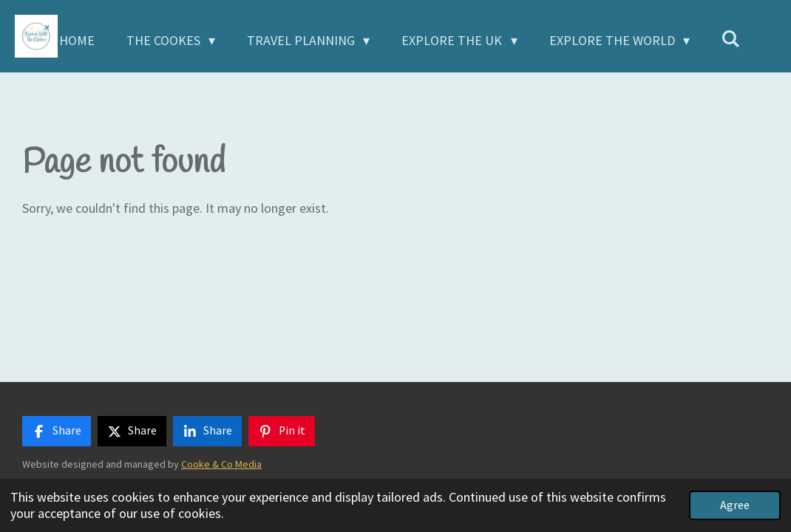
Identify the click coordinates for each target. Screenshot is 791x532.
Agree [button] (735, 505)
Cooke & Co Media (221, 464)
